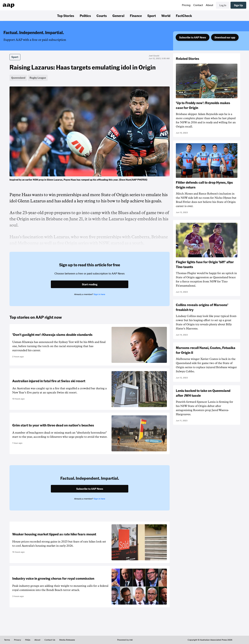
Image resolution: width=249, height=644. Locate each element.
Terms (7, 640)
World (166, 16)
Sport (152, 16)
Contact (198, 5)
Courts (102, 16)
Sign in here (99, 294)
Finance (136, 16)
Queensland (18, 78)
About (209, 5)
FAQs (28, 640)
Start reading (90, 284)
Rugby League (38, 78)
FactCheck (184, 16)
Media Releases (67, 640)
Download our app (225, 37)
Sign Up (238, 5)
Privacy (17, 640)
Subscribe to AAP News (193, 37)
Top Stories (66, 16)
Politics (85, 16)
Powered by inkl (125, 640)
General (118, 16)
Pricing (186, 5)
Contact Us (50, 640)
